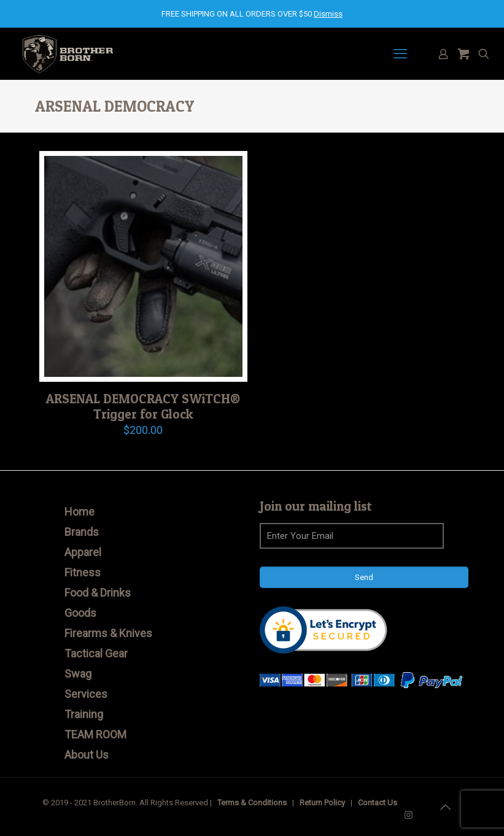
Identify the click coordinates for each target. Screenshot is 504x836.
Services (86, 694)
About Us (87, 755)
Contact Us (378, 803)
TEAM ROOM (95, 734)
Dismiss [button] (328, 14)
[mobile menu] (400, 54)
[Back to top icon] (446, 807)
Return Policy (322, 803)
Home (79, 512)
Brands (82, 532)
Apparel (83, 552)
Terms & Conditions (252, 803)
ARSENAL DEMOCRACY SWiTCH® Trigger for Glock (143, 406)
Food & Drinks (98, 593)
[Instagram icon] (409, 815)
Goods (80, 613)
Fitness (83, 572)
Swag (78, 674)
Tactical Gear (96, 653)
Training (84, 714)
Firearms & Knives (108, 633)
